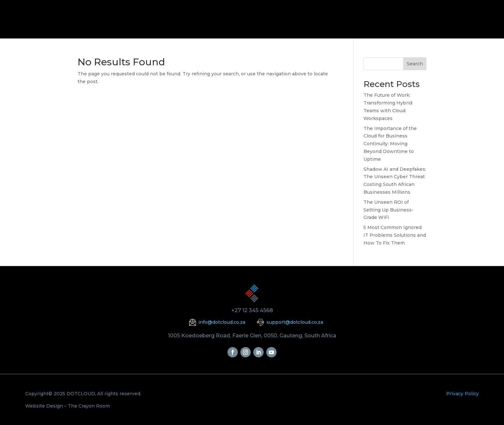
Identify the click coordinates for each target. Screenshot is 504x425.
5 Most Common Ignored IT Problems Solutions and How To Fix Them (395, 235)
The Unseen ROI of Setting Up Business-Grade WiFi (388, 210)
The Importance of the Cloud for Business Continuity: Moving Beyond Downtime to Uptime (390, 144)
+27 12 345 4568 (252, 310)
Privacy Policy (462, 394)
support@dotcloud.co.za (295, 322)
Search (415, 64)
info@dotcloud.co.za (222, 322)
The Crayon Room (89, 406)
